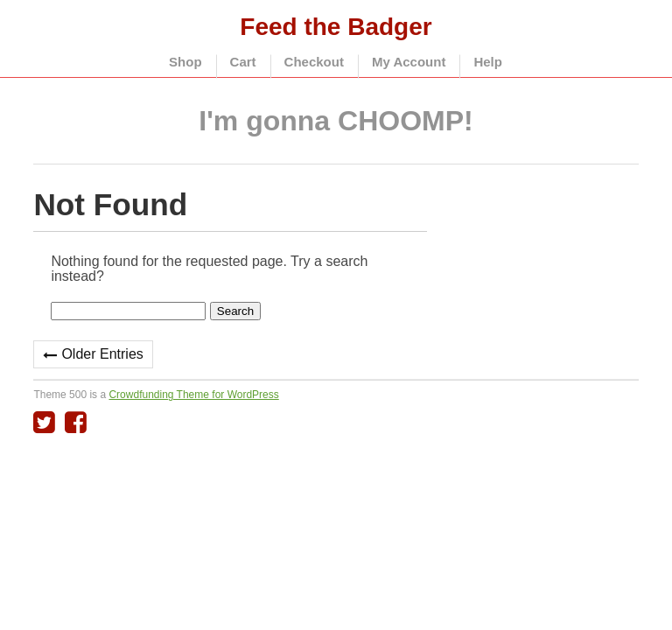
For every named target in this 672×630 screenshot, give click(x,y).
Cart (243, 62)
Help (488, 62)
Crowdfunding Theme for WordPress (193, 395)
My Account (409, 62)
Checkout (314, 62)
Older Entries (102, 354)
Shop (185, 62)
